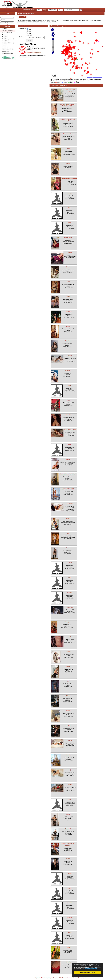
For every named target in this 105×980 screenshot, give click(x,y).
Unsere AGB (59, 978)
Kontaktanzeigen (6, 39)
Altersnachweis (6, 51)
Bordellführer (5, 41)
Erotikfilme (4, 45)
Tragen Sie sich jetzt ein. (34, 53)
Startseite (4, 29)
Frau (29, 29)
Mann (30, 31)
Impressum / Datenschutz (41, 978)
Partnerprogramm (82, 978)
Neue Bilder (5, 37)
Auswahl (23, 17)
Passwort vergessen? (6, 24)
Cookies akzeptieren (88, 973)
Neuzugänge (5, 35)
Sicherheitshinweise (67, 978)
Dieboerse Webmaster (7, 53)
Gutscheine (5, 47)
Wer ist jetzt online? (7, 33)
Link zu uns (75, 978)
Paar (29, 33)
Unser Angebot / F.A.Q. (8, 49)
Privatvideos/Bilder (7, 43)
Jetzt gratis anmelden (7, 31)
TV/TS (30, 35)
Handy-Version (51, 978)
